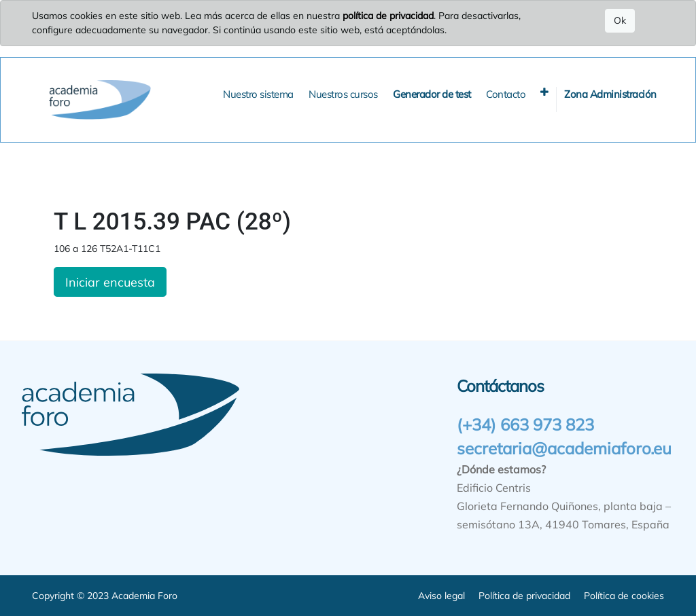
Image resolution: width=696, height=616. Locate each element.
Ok (620, 20)
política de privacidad (388, 16)
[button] (544, 92)
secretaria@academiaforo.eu (564, 448)
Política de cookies (624, 596)
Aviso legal (441, 596)
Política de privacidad (524, 596)
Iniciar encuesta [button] (110, 282)
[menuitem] (258, 95)
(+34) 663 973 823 (525, 424)
